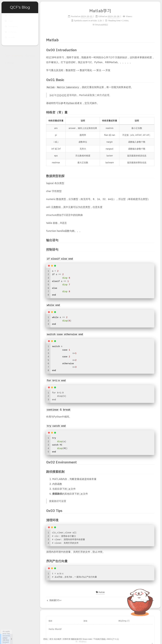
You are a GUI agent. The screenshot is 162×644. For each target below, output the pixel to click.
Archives (10, 35)
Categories (11, 29)
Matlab (100, 591)
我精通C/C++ (54, 599)
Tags (9, 24)
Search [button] (10, 40)
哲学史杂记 (147, 599)
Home (9, 18)
